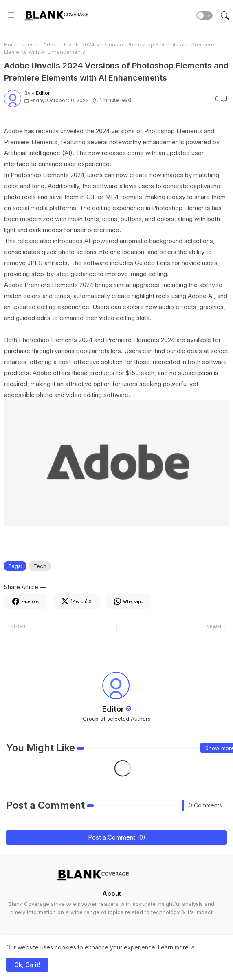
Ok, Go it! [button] (27, 965)
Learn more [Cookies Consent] (173, 947)
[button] (204, 15)
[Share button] (169, 601)
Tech (31, 44)
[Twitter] (77, 601)
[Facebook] (26, 601)
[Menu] (11, 15)
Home (11, 44)
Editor (113, 709)
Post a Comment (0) (117, 837)
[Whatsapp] (129, 601)
